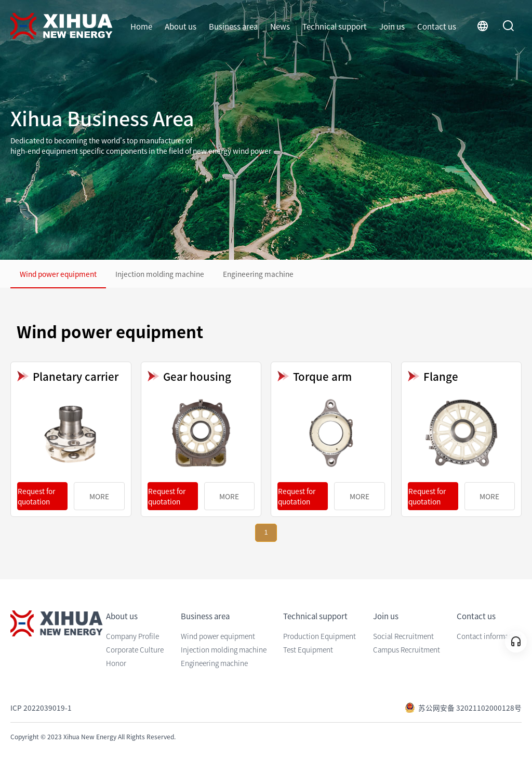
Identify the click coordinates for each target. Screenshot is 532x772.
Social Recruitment (403, 636)
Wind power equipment (58, 274)
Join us (392, 26)
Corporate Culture (135, 649)
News (280, 26)
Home (141, 26)
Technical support (335, 26)
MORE (99, 496)
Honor (116, 663)
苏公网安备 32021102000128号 (463, 708)
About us (181, 26)
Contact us (437, 26)
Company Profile (132, 636)
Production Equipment (320, 636)
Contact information (489, 636)
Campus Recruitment (407, 649)
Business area (233, 26)
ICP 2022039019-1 (41, 708)
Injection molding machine (160, 274)
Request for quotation (36, 496)
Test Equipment (308, 649)
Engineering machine (258, 274)
